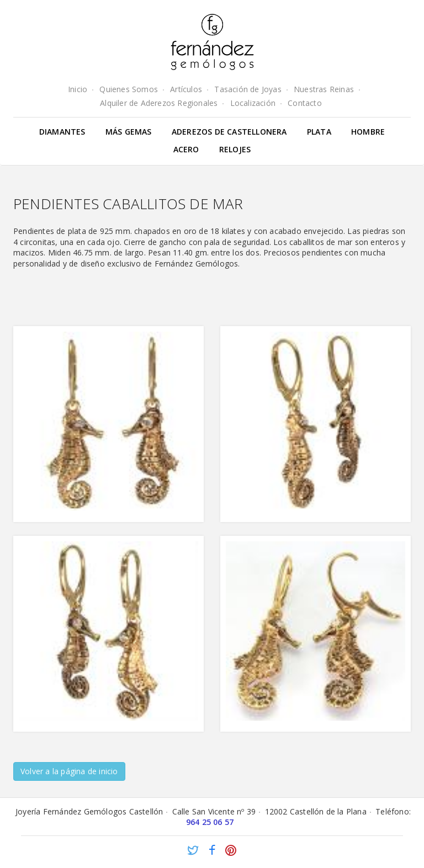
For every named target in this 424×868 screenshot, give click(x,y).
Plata (319, 132)
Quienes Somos (129, 89)
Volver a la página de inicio (69, 771)
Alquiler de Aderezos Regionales (159, 103)
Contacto (305, 103)
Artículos (186, 89)
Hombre (368, 132)
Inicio (78, 89)
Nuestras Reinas (324, 89)
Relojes (235, 149)
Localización (253, 103)
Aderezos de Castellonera (229, 132)
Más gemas (129, 132)
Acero (186, 149)
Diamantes (62, 132)
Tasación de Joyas (248, 89)
